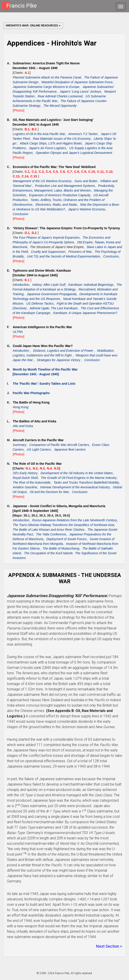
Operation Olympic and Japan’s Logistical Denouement (74, 153)
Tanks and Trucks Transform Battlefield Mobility (86, 482)
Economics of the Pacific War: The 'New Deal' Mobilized (54, 167)
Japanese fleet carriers (70, 450)
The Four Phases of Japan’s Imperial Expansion (46, 238)
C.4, (49, 172)
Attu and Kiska (23, 426)
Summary (19, 445)
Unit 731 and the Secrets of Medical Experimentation (63, 256)
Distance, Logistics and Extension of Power (64, 351)
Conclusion (20, 214)
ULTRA (18, 332)
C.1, (28, 172)
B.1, (28, 129)
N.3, (43, 468)
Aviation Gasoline (25, 487)
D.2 (34, 233)
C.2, (35, 172)
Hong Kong (21, 407)
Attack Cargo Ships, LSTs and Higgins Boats (51, 143)
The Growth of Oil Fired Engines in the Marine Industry (79, 478)
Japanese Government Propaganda (52, 294)
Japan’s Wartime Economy (87, 209)
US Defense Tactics (40, 303)
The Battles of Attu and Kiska (34, 421)
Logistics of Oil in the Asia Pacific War (39, 134)
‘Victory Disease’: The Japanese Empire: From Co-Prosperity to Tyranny (66, 228)
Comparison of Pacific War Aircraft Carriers (59, 445)
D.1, (28, 233)
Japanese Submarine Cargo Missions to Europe (46, 87)
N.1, (29, 468)
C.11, (101, 172)
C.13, (17, 176)
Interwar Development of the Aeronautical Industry (75, 487)
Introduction (21, 285)
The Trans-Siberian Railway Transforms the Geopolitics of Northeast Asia (63, 525)
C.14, (26, 176)
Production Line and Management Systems (65, 186)
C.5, (56, 172)
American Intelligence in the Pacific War (42, 327)
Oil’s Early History (25, 473)
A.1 (27, 73)
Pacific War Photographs (31, 393)
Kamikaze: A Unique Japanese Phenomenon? (85, 313)
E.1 (27, 280)
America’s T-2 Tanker (83, 134)
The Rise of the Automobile (32, 482)
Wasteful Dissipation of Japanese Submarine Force (77, 82)
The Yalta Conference (51, 534)
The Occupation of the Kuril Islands (48, 553)
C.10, (92, 172)
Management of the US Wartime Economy (42, 181)
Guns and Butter (86, 181)
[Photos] (18, 110)
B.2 (34, 129)
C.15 (34, 176)
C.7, (70, 172)
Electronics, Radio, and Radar (56, 205)
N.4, (50, 468)
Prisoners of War (80, 252)
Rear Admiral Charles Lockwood (60, 96)
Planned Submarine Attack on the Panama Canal (47, 77)
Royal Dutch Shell (25, 478)
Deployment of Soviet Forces (67, 539)
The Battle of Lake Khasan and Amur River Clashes (49, 530)
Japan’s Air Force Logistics (48, 148)
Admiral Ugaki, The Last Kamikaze (54, 308)
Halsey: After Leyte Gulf (49, 285)
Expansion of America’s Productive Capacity (60, 195)
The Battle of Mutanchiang (61, 548)
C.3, (42, 172)
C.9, (85, 172)
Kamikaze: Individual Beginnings (91, 285)
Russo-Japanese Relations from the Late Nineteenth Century (75, 520)
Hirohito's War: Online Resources (33, 26)
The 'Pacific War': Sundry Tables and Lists (44, 384)
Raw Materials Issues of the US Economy (62, 139)
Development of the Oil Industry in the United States (77, 473)
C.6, (63, 172)
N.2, (36, 468)
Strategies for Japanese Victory (59, 360)
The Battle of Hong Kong (31, 402)
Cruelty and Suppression (48, 252)
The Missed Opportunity (60, 106)
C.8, (77, 172)
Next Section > (109, 946)
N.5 (56, 468)
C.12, (110, 172)
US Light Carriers (39, 450)
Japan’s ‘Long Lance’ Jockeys (81, 92)
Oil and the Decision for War (49, 492)
